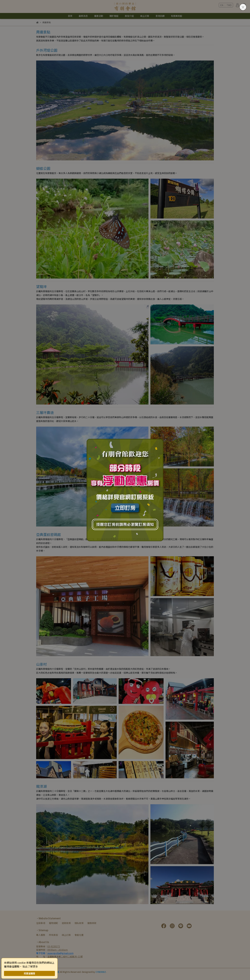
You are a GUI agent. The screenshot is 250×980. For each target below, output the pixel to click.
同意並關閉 (29, 973)
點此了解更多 (30, 966)
